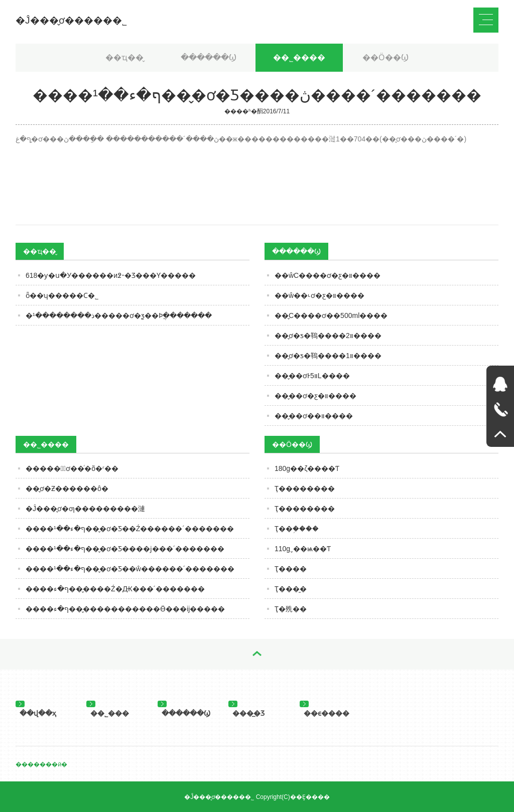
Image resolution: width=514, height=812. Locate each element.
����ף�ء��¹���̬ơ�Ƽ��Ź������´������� (130, 529)
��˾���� (299, 57)
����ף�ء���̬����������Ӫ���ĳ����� (125, 609)
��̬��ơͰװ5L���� (312, 376)
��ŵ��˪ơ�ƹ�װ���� (319, 295)
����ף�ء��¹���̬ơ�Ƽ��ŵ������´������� (130, 569)
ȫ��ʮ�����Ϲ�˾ (62, 295)
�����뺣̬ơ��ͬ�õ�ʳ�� (72, 468)
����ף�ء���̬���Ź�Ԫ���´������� (115, 589)
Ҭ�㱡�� (291, 609)
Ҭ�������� (305, 489)
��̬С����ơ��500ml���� (331, 315)
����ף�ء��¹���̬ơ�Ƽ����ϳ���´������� (125, 549)
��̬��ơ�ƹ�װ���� (315, 396)
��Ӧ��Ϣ (385, 57)
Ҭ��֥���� (297, 529)
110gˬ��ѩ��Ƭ (303, 549)
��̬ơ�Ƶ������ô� (67, 489)
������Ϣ (209, 57)
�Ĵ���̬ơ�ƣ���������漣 (85, 509)
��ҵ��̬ (124, 57)
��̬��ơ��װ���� (314, 416)
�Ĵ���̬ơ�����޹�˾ (71, 20)
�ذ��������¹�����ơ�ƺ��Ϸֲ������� (119, 315)
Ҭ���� (291, 569)
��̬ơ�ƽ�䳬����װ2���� (328, 336)
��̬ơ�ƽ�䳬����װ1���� (328, 356)
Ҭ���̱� (291, 589)
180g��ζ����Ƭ (307, 468)
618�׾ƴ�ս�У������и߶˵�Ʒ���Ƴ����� (111, 275)
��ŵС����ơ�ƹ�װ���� (328, 275)
